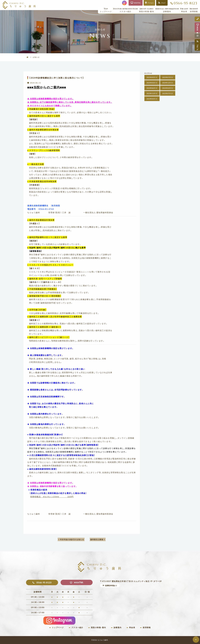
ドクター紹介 (125, 10)
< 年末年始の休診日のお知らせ (71, 539)
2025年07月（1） (168, 77)
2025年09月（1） (152, 77)
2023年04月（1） (152, 99)
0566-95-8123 (185, 3)
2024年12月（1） (168, 83)
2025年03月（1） (152, 83)
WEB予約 (79, 582)
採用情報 (194, 10)
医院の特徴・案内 (147, 10)
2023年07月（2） (168, 93)
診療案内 (167, 10)
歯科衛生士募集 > (98, 539)
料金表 (184, 10)
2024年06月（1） (152, 88)
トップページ (106, 10)
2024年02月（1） (168, 88)
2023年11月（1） (152, 93)
